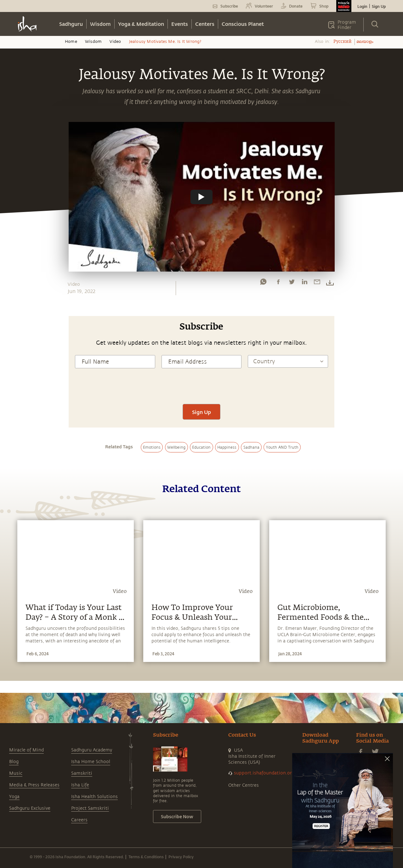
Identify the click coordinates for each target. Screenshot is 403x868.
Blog (14, 762)
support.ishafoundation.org (264, 773)
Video (115, 42)
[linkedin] (304, 283)
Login (362, 6)
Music (16, 773)
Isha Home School (91, 762)
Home (71, 42)
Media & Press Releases (34, 785)
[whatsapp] (263, 283)
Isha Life (80, 785)
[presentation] (201, 385)
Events (180, 24)
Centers (205, 24)
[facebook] (278, 283)
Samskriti (82, 773)
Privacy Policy (181, 857)
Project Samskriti (90, 808)
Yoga (14, 797)
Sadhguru (71, 24)
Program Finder (347, 25)
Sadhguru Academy (92, 750)
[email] (317, 283)
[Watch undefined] (201, 197)
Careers (79, 820)
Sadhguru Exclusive (30, 808)
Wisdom (100, 24)
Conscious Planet (243, 24)
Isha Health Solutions (94, 797)
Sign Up (379, 6)
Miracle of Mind (26, 750)
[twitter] (292, 283)
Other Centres (244, 785)
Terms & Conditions (146, 857)
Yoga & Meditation (141, 24)
